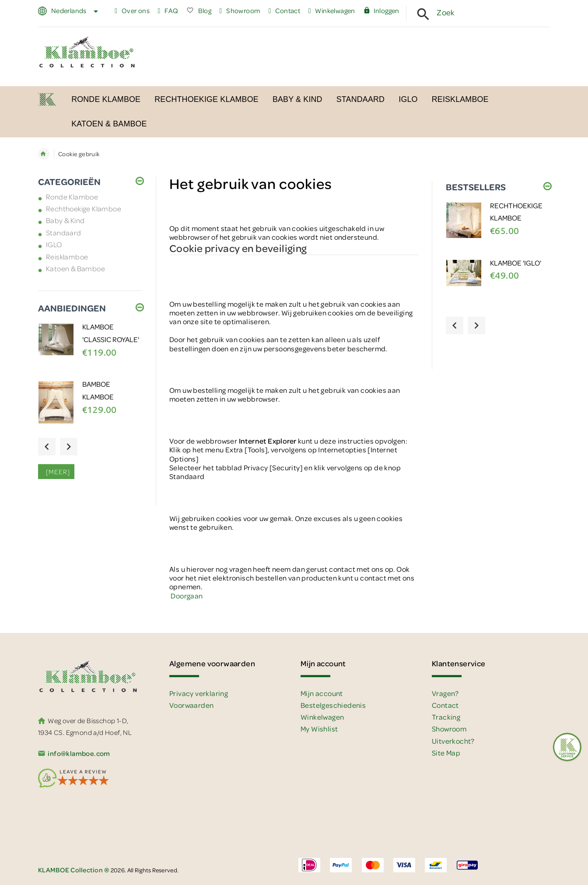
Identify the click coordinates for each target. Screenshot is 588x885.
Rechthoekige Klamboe (84, 208)
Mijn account (322, 693)
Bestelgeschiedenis (333, 705)
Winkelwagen (332, 10)
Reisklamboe (67, 257)
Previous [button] (47, 447)
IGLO (54, 244)
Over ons (132, 10)
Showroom (240, 10)
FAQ (168, 10)
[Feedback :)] (567, 747)
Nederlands (73, 10)
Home (44, 154)
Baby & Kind (65, 220)
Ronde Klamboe (72, 197)
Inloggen (381, 10)
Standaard (64, 233)
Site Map (446, 753)
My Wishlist (319, 729)
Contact (284, 10)
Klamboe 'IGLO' (516, 263)
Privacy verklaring (199, 693)
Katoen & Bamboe (75, 268)
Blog (199, 10)
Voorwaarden (191, 705)
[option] (90, 350)
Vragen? (445, 693)
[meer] (56, 471)
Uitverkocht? (453, 741)
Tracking (446, 717)
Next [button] (69, 447)
